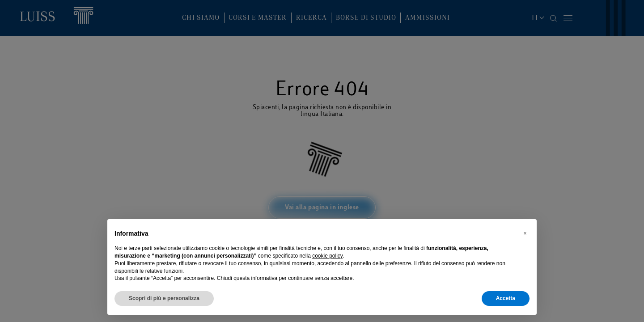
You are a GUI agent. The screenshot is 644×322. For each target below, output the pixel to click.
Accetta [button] (506, 298)
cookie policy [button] (327, 256)
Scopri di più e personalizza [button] (164, 298)
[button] (525, 233)
